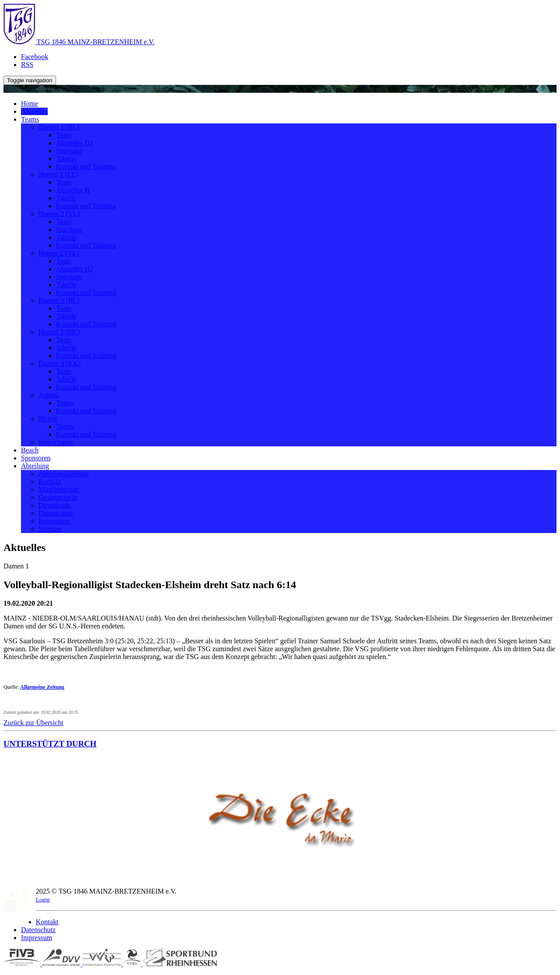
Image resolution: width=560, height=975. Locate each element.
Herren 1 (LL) (58, 174)
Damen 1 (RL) (59, 127)
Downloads (54, 505)
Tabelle (66, 159)
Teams (30, 119)
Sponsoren (36, 458)
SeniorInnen (56, 442)
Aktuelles (34, 111)
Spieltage (69, 151)
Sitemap (50, 529)
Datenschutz (56, 513)
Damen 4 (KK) (59, 363)
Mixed (48, 419)
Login (43, 900)
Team (64, 135)
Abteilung (35, 466)
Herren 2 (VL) (59, 253)
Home (30, 103)
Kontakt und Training (86, 167)
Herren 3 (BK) (59, 332)
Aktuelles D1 (75, 143)
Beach (30, 450)
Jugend (48, 395)
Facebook (35, 57)
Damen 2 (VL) (59, 214)
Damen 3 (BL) (59, 300)
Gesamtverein (58, 497)
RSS (27, 65)
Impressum (54, 521)
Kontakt (50, 482)
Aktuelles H (73, 190)
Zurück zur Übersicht (33, 723)
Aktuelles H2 (75, 269)
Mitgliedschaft (59, 489)
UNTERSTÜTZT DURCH (50, 744)
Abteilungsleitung (64, 474)
